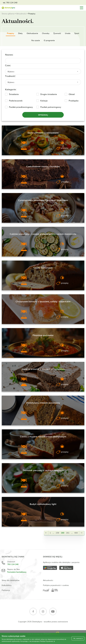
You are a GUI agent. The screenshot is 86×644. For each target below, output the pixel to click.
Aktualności (21, 14)
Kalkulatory (7, 585)
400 (76, 533)
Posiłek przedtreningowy (21, 107)
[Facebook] (33, 612)
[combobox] (43, 71)
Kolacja (44, 101)
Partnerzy (6, 590)
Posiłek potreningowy (51, 107)
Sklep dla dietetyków (11, 580)
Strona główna (8, 14)
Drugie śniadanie (49, 94)
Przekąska (74, 101)
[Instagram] (43, 612)
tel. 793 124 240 (10, 2)
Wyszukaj (43, 115)
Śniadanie (14, 94)
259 (57, 533)
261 (68, 533)
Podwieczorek (16, 101)
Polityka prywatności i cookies (56, 585)
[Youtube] (53, 612)
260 (63, 533)
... (53, 533)
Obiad (72, 94)
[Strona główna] (8, 8)
